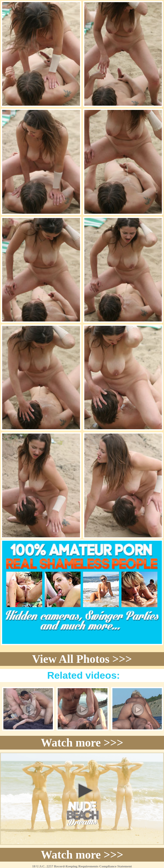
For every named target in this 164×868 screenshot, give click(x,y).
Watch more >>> (82, 743)
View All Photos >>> (82, 659)
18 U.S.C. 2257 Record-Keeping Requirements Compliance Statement (82, 866)
